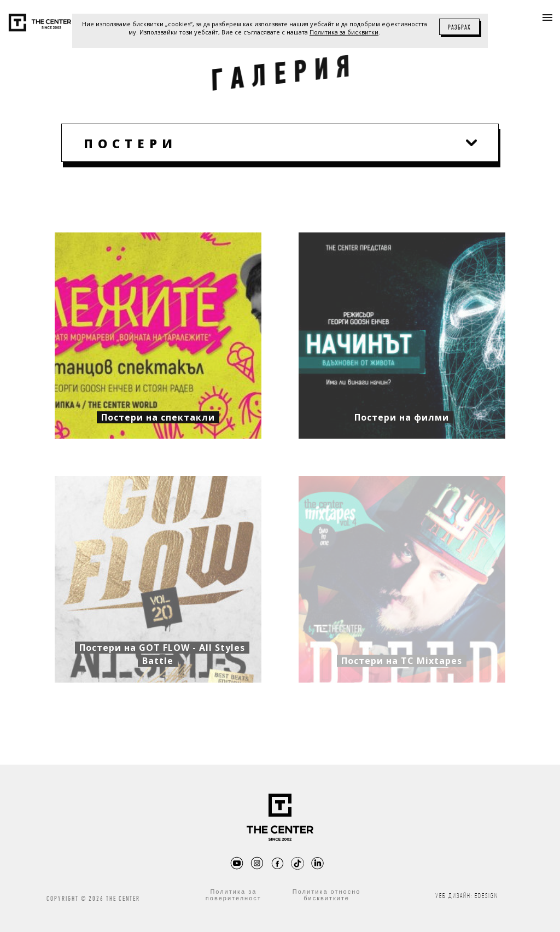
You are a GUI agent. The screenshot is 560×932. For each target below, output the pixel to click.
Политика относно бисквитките (327, 895)
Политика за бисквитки (344, 32)
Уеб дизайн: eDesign (467, 896)
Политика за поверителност (234, 895)
